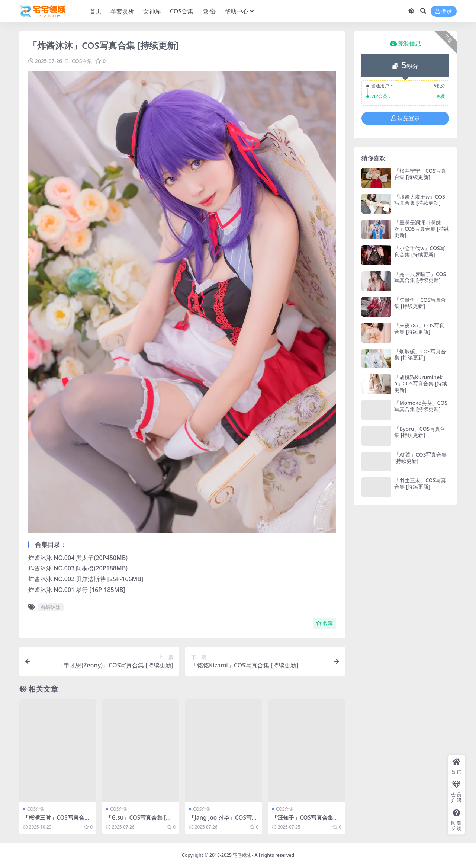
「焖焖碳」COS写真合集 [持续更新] (420, 355)
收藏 (324, 623)
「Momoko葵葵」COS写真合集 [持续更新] (421, 406)
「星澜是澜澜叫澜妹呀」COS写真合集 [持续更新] (422, 229)
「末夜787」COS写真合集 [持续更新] (419, 329)
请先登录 (406, 118)
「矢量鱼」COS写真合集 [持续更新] (420, 303)
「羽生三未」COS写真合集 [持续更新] (420, 483)
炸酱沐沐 (51, 607)
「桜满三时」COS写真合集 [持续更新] (57, 821)
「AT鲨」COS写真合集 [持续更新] (420, 458)
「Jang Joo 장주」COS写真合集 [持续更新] (223, 821)
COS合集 (82, 61)
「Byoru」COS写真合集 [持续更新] (420, 432)
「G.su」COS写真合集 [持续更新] (139, 821)
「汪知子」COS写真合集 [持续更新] (303, 821)
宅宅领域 (242, 855)
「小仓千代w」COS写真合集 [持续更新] (420, 251)
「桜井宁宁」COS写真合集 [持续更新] (420, 174)
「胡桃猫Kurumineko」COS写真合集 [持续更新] (421, 383)
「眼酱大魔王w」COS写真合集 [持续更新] (420, 200)
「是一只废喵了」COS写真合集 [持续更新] (420, 277)
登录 (444, 11)
